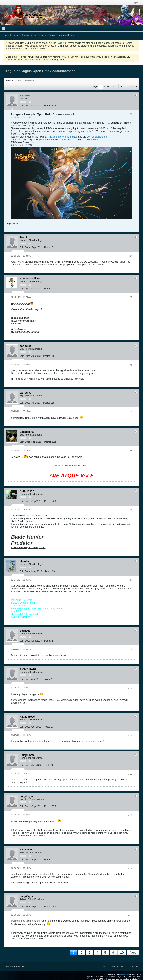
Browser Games (29, 35)
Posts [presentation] (9, 80)
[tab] (9, 80)
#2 (131, 256)
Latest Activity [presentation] (25, 80)
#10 (130, 688)
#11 (130, 736)
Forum (15, 35)
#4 (131, 365)
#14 (130, 868)
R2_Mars (25, 95)
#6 (131, 451)
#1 (131, 114)
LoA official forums (97, 137)
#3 (131, 297)
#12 (130, 774)
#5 (131, 412)
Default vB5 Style (14, 967)
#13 (130, 815)
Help (104, 967)
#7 (131, 510)
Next (133, 953)
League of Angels (47, 35)
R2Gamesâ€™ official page (63, 137)
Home (6, 35)
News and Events (67, 35)
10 (122, 953)
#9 (131, 650)
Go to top (134, 967)
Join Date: (25, 105)
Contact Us (117, 967)
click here (29, 60)
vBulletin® (124, 974)
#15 (130, 915)
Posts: (48, 105)
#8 (131, 580)
